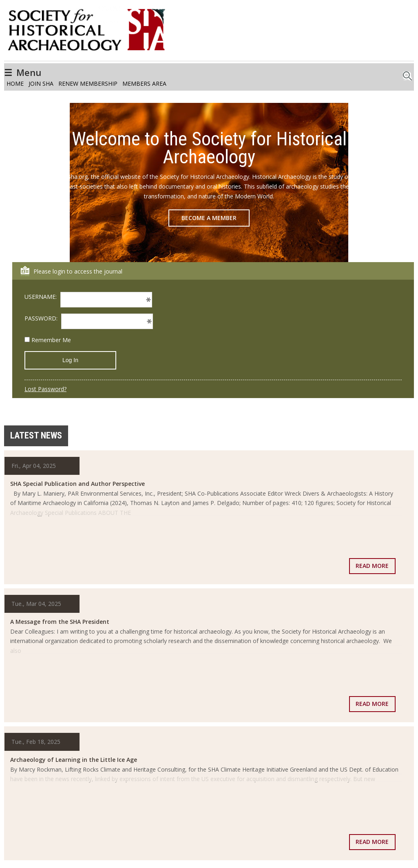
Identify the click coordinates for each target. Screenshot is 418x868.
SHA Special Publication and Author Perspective (77, 484)
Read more (372, 566)
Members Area (144, 83)
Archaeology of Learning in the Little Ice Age (74, 760)
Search (407, 74)
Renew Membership (88, 83)
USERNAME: (41, 297)
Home (15, 83)
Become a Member (209, 218)
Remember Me (48, 340)
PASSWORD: (41, 318)
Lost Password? (45, 389)
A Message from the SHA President (60, 622)
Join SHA (41, 83)
